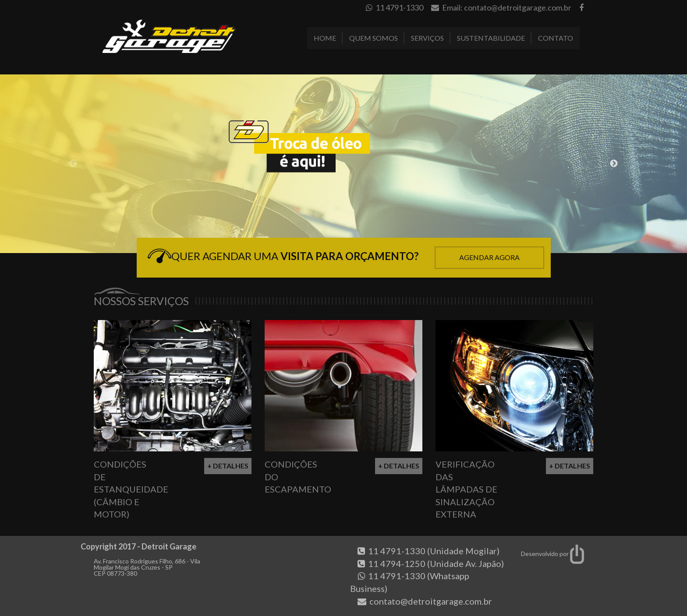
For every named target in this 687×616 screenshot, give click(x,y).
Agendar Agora (489, 257)
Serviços (427, 38)
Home (325, 38)
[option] (343, 164)
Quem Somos (374, 38)
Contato (556, 38)
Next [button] (614, 164)
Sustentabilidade (491, 38)
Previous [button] (73, 164)
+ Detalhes (228, 466)
